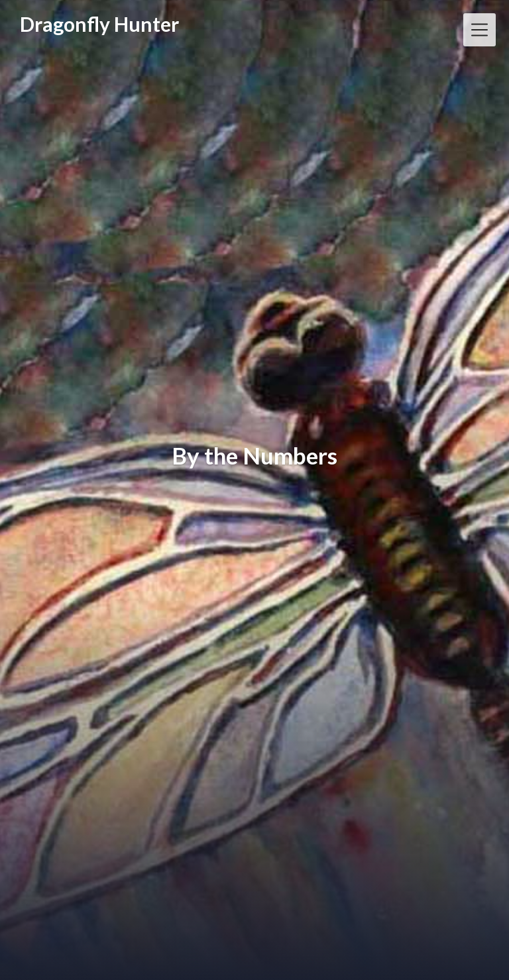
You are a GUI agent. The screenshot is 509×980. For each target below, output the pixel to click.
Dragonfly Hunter (99, 25)
